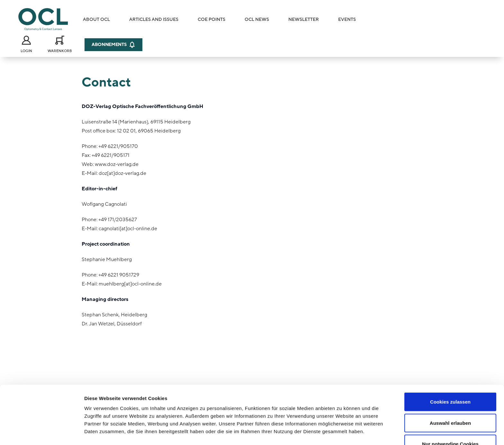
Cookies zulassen (450, 366)
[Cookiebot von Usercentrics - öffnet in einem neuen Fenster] (42, 432)
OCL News (257, 19)
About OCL (96, 19)
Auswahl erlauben (450, 387)
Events (347, 19)
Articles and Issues (154, 19)
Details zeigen (342, 432)
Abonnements (113, 45)
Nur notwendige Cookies (450, 408)
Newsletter (304, 19)
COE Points (212, 19)
